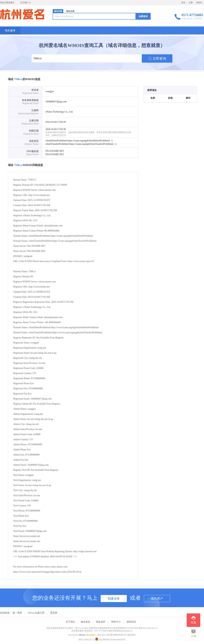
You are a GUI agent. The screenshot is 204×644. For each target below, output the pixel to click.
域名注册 (58, 11)
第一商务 (17, 613)
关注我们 (26, 3)
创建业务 (114, 599)
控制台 (199, 3)
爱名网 (54, 613)
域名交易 (70, 11)
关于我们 (70, 622)
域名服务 (10, 30)
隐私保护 (101, 622)
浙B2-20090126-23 (87, 640)
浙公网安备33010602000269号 (110, 640)
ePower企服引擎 (36, 613)
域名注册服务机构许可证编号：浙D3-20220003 (68, 628)
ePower (82, 635)
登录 (183, 3)
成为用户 (157, 599)
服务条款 (86, 622)
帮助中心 (116, 622)
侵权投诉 (131, 622)
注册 (191, 3)
